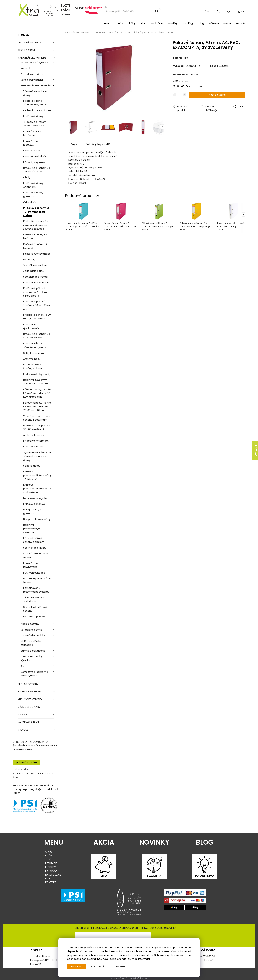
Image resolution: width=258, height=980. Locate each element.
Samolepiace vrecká (35, 277)
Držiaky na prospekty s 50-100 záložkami (37, 427)
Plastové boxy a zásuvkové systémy (35, 103)
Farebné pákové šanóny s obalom (34, 366)
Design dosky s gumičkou (32, 512)
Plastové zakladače (35, 156)
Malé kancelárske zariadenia (31, 643)
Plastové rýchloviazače (37, 254)
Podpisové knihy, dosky (37, 374)
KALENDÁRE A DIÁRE (29, 722)
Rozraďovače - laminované (32, 565)
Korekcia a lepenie (31, 630)
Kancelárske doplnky (33, 635)
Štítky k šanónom (33, 353)
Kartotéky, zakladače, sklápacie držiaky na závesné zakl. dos (36, 225)
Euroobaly (29, 259)
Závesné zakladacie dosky (35, 93)
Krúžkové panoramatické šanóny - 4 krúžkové (37, 489)
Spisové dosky (32, 466)
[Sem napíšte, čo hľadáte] (133, 11)
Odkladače (30, 202)
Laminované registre (35, 498)
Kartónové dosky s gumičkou (34, 195)
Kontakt (241, 23)
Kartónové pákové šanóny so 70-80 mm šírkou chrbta (36, 292)
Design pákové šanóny (37, 519)
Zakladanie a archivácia (36, 86)
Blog (201, 23)
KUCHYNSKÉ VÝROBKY (30, 699)
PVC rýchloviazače (34, 573)
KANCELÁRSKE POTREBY (32, 58)
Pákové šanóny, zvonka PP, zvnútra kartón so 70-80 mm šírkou (37, 406)
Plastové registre (33, 151)
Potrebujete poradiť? (98, 144)
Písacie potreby (30, 624)
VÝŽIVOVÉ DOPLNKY (29, 707)
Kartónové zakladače (36, 282)
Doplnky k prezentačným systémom (32, 529)
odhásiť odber (22, 769)
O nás (119, 23)
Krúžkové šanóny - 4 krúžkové (35, 236)
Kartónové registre (34, 447)
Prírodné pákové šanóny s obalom (34, 540)
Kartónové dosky (33, 116)
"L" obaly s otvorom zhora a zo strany (35, 124)
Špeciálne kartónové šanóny (35, 609)
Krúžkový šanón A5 (34, 504)
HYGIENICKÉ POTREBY (30, 692)
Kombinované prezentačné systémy (36, 590)
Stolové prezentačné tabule (36, 556)
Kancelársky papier (32, 80)
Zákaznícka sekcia (220, 23)
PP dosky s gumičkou (36, 162)
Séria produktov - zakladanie (34, 599)
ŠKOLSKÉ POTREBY (28, 684)
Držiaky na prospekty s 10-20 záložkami (37, 336)
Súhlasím (77, 967)
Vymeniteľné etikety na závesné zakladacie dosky (37, 456)
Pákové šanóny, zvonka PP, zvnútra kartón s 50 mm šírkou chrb (37, 393)
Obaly (27, 177)
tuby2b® (23, 715)
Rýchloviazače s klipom (37, 110)
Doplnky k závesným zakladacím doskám (35, 382)
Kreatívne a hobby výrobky (32, 658)
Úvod (107, 23)
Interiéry (173, 23)
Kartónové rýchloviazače (31, 326)
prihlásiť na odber (27, 762)
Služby (132, 23)
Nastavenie (98, 967)
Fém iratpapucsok (34, 617)
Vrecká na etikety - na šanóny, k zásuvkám (36, 418)
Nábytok (26, 68)
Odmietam (121, 967)
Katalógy (188, 23)
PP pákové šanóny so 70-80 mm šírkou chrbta (36, 212)
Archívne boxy (32, 359)
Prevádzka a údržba (32, 74)
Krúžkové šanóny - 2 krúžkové (35, 246)
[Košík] (241, 11)
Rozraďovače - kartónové (32, 133)
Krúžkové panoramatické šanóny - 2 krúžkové (37, 475)
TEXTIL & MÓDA (27, 50)
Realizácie (157, 23)
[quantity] (180, 95)
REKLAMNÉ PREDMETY (30, 43)
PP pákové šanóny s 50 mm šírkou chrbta (37, 317)
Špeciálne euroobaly (35, 265)
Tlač (143, 23)
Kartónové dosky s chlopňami (34, 185)
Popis (74, 144)
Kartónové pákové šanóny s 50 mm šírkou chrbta (37, 305)
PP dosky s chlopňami (36, 441)
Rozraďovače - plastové (32, 143)
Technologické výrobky (34, 63)
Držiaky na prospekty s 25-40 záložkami (37, 170)
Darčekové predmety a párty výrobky (34, 674)
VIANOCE (23, 730)
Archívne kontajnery (35, 435)
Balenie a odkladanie (33, 651)
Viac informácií (141, 959)
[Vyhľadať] (100, 11)
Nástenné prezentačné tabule (37, 580)
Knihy (24, 666)
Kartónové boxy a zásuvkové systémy (35, 345)
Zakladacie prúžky (34, 271)
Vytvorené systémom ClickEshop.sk (129, 978)
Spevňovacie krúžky (35, 548)
